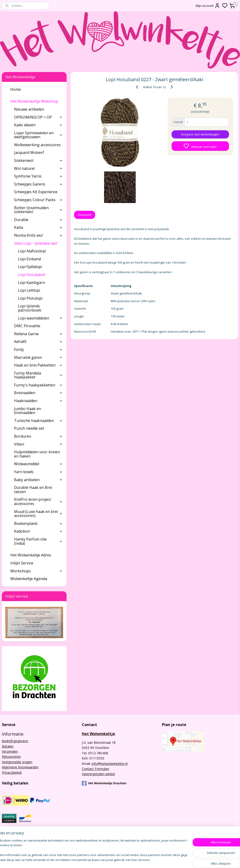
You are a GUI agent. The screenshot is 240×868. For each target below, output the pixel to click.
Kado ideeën (38, 125)
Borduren (38, 436)
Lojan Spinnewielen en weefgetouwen (38, 135)
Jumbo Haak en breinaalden (28, 411)
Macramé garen (38, 357)
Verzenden (10, 751)
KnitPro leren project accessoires (38, 501)
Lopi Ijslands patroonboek (30, 308)
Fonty (38, 349)
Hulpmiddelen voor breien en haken (37, 454)
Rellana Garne (38, 334)
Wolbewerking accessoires (37, 145)
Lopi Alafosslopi (32, 251)
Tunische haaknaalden (38, 421)
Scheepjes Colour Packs (38, 200)
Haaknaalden (38, 401)
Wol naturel (38, 168)
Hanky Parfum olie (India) (38, 541)
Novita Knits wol (38, 235)
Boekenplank (38, 523)
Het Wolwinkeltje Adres (31, 555)
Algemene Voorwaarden (20, 767)
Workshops (37, 571)
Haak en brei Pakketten (38, 365)
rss (147, 859)
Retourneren (11, 757)
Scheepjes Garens (38, 184)
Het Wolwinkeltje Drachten (104, 783)
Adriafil (38, 341)
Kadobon (38, 531)
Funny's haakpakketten (38, 385)
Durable (38, 220)
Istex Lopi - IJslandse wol (38, 243)
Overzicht (85, 214)
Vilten (38, 444)
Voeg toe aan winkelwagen (200, 134)
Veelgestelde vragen (17, 762)
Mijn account (208, 6)
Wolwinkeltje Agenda (29, 579)
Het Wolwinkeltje (98, 734)
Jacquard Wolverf (29, 153)
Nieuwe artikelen (29, 109)
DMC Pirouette (27, 326)
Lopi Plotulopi (30, 298)
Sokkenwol (38, 160)
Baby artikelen (38, 480)
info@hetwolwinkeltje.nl (110, 764)
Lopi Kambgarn (31, 283)
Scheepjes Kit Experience (36, 192)
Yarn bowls (38, 472)
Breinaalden (38, 393)
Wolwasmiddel (38, 464)
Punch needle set (29, 428)
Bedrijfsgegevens (15, 741)
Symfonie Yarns (38, 176)
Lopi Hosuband (31, 275)
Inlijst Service (22, 563)
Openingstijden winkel (98, 774)
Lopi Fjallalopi (30, 267)
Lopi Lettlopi (29, 290)
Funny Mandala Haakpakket (38, 375)
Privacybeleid (12, 772)
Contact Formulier (96, 769)
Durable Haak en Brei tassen (33, 490)
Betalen (8, 746)
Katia (38, 227)
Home (16, 89)
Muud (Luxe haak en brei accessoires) (38, 514)
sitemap (137, 859)
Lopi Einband (29, 259)
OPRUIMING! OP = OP (38, 117)
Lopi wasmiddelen (40, 318)
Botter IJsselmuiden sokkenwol (38, 210)
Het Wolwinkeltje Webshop (37, 101)
